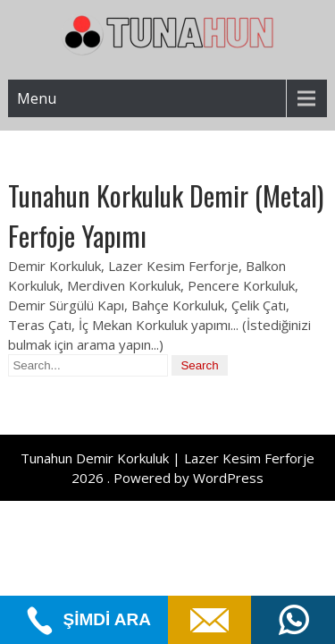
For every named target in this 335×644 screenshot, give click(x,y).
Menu (37, 98)
